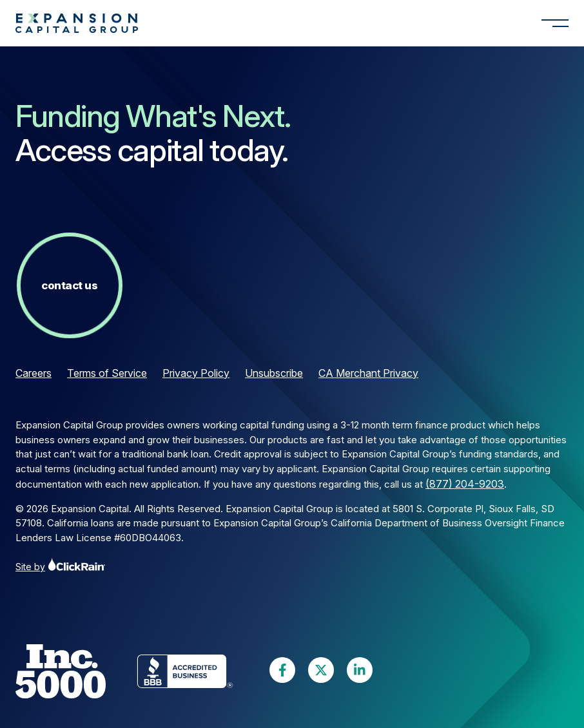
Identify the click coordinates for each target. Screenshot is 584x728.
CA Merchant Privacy (368, 373)
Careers (34, 373)
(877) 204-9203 (465, 484)
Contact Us (69, 285)
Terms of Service (107, 373)
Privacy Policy (196, 373)
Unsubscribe (274, 373)
